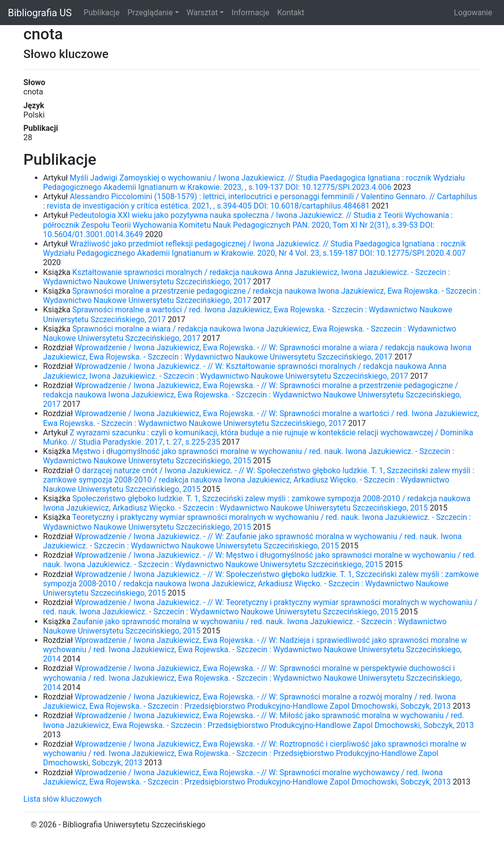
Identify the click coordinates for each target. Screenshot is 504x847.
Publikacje (102, 13)
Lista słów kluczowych (63, 799)
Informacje (251, 13)
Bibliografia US (40, 13)
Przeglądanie (150, 13)
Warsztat (202, 13)
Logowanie (473, 13)
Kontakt (291, 13)
